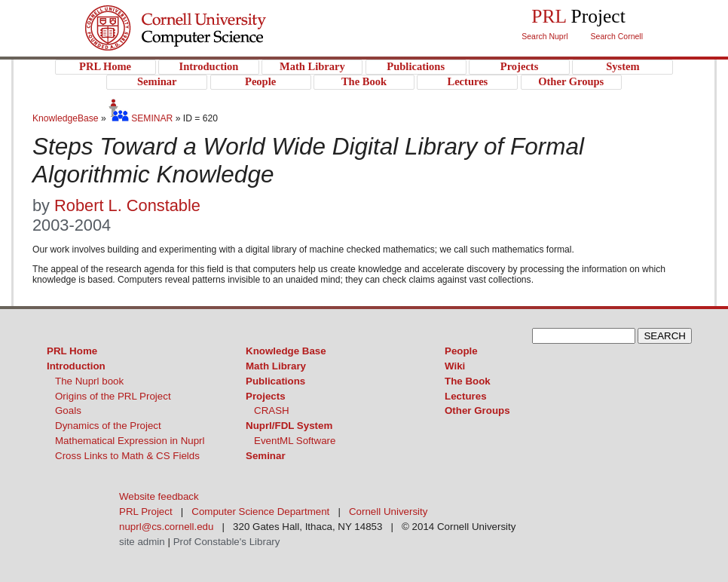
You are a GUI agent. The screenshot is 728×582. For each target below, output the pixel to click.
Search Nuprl (544, 36)
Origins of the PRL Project (113, 396)
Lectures (466, 396)
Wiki (455, 366)
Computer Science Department (260, 512)
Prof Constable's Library (227, 542)
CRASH (272, 410)
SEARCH (665, 336)
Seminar (266, 456)
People (461, 351)
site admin (142, 542)
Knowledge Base (286, 351)
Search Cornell (617, 36)
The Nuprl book (89, 381)
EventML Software (295, 441)
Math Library (276, 366)
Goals (68, 410)
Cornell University (206, 14)
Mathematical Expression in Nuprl (130, 441)
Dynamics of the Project (108, 426)
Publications (275, 381)
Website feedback (159, 496)
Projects (266, 396)
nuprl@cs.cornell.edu (166, 527)
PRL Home (72, 351)
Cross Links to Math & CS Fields (127, 456)
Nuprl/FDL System (289, 426)
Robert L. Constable (127, 205)
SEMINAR (141, 118)
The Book (468, 381)
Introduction (76, 366)
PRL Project (206, 43)
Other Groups (477, 410)
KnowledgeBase (67, 118)
